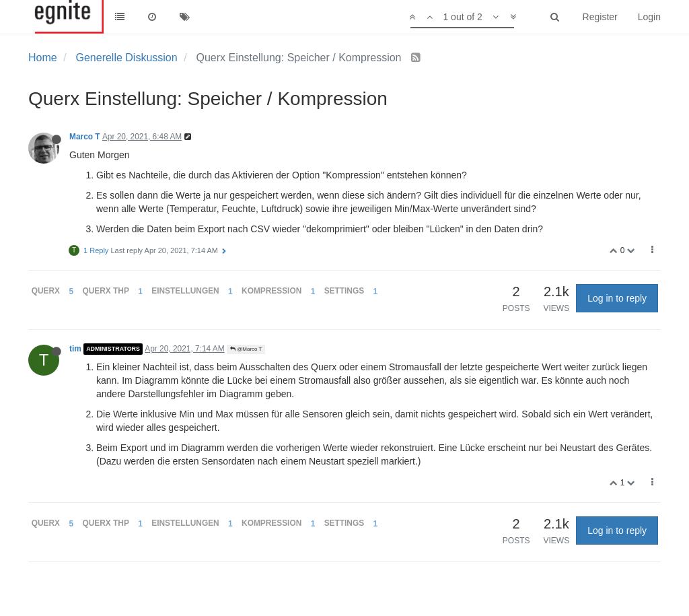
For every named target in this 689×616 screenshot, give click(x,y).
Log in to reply (617, 298)
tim (75, 349)
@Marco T (246, 349)
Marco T (85, 137)
